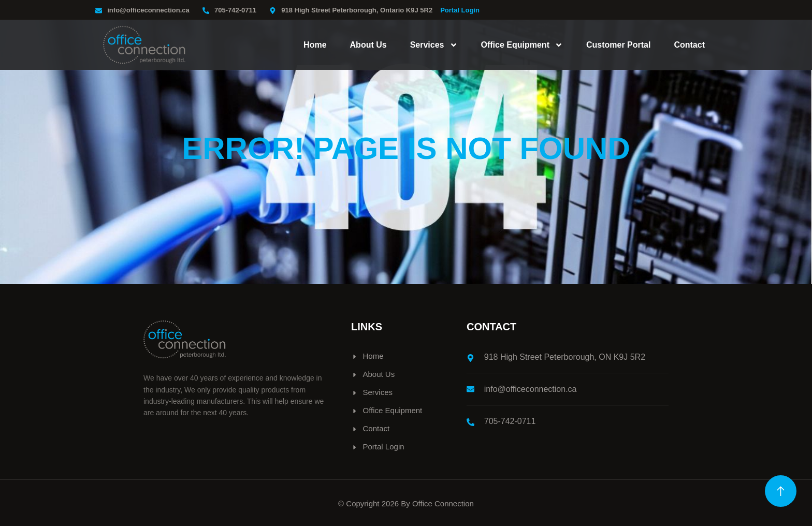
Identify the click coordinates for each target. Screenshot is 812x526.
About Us (368, 45)
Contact (689, 45)
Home (315, 45)
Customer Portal (618, 45)
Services (434, 45)
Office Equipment (522, 45)
